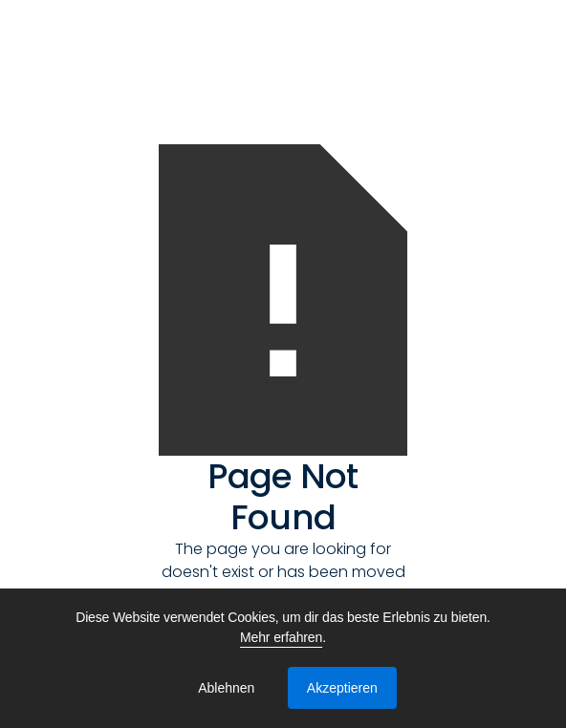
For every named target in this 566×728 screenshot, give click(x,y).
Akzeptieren (342, 688)
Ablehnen (226, 688)
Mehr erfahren (281, 637)
